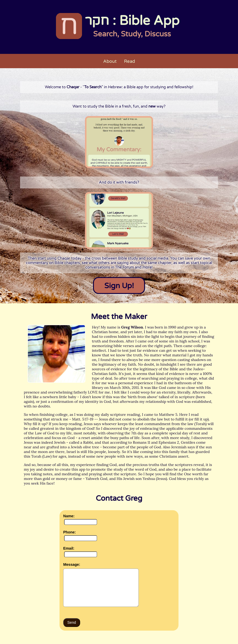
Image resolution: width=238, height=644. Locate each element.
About (110, 61)
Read (130, 61)
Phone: (70, 532)
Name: (69, 516)
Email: (69, 548)
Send (72, 622)
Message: (72, 564)
